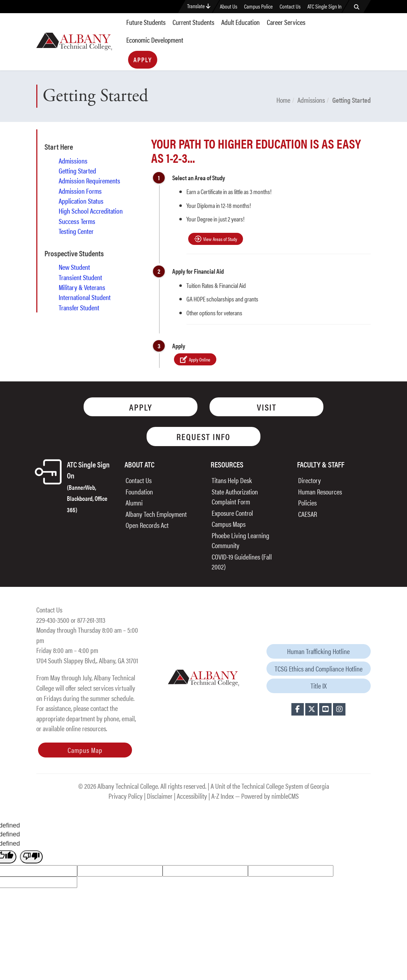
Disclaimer (160, 796)
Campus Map (85, 750)
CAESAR (308, 514)
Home (283, 100)
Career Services (286, 22)
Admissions (311, 100)
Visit (267, 407)
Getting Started (77, 171)
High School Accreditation (91, 211)
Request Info (203, 436)
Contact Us (290, 6)
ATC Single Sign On (88, 486)
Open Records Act (147, 525)
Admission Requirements (89, 181)
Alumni (134, 502)
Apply (143, 60)
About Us (229, 6)
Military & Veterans (82, 287)
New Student (74, 267)
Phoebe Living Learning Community (240, 540)
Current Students (193, 22)
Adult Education (240, 22)
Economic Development (155, 40)
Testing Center (76, 231)
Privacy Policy (126, 796)
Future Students (146, 22)
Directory (310, 480)
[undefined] (31, 857)
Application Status (81, 201)
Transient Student (80, 277)
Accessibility (192, 796)
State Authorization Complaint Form (235, 497)
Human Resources (320, 491)
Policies (307, 502)
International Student (85, 297)
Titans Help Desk (232, 480)
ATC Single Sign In (324, 6)
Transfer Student (79, 307)
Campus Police (258, 6)
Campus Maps (229, 524)
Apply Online (200, 359)
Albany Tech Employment (156, 514)
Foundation (139, 491)
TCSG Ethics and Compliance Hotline (319, 668)
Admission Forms (80, 191)
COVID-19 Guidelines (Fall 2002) (242, 562)
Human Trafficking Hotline (318, 651)
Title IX (319, 686)
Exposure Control (232, 513)
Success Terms (77, 221)
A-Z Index (223, 796)
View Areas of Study (220, 239)
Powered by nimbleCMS (270, 796)
